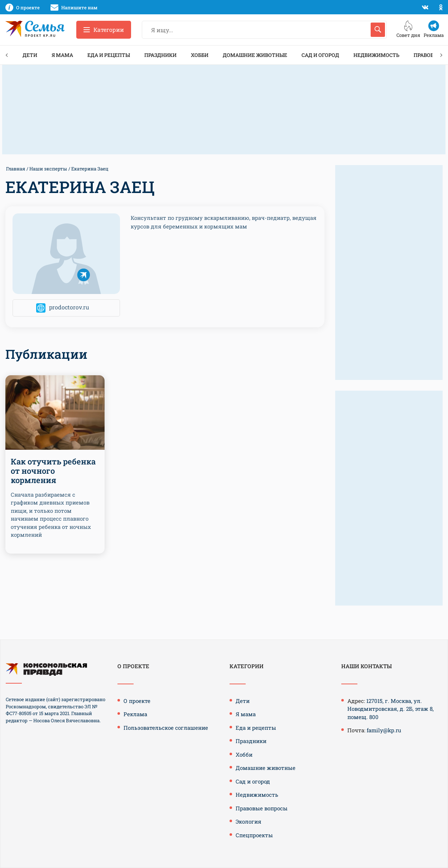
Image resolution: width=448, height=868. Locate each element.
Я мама (62, 55)
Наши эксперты (48, 169)
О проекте (137, 701)
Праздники (160, 55)
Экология (249, 821)
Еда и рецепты (109, 55)
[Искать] (378, 30)
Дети (30, 55)
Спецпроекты (254, 835)
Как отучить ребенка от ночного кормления (53, 471)
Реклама (135, 714)
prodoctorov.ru (69, 307)
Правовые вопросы (262, 808)
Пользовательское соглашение (166, 728)
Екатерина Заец (90, 169)
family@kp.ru (384, 730)
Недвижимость (376, 55)
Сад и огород (320, 55)
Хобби (200, 55)
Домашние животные (255, 55)
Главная (16, 169)
